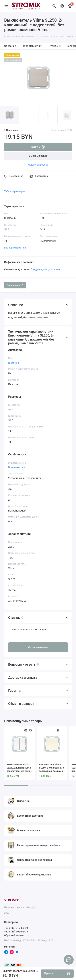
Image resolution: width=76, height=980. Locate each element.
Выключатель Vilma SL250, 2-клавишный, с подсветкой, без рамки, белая (19, 768)
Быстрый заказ (38, 156)
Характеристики (32, 46)
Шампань (14, 363)
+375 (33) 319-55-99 (16, 928)
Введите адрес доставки (45, 269)
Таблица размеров (15, 191)
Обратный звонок (14, 935)
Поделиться (15, 285)
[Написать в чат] (69, 960)
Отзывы (55, 46)
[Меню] (6, 6)
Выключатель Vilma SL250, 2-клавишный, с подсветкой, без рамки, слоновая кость (52, 768)
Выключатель (17, 467)
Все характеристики (15, 248)
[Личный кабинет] (62, 6)
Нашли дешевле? (38, 165)
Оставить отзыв (38, 647)
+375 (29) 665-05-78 (16, 932)
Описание (10, 46)
